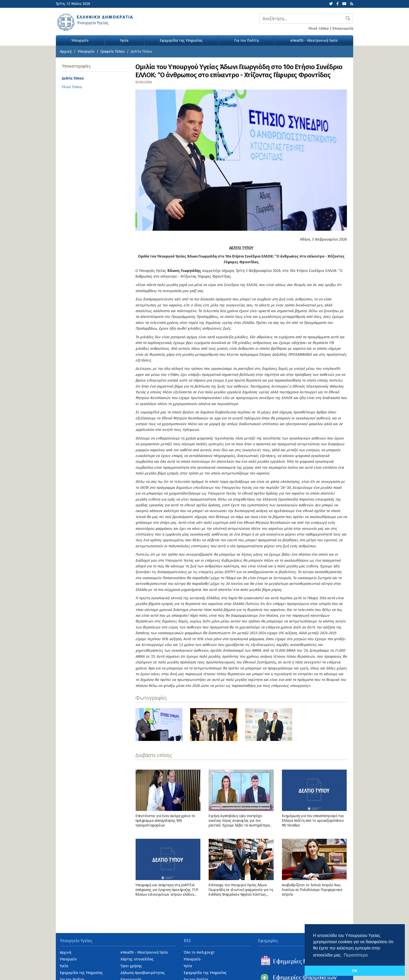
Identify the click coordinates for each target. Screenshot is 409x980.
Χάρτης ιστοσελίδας (137, 959)
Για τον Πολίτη (246, 41)
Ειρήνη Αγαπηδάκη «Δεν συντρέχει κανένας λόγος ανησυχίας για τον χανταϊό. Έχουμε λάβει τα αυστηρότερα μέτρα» (239, 823)
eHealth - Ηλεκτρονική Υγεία (314, 41)
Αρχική (66, 52)
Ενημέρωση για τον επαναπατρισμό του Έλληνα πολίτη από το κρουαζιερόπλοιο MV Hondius (313, 821)
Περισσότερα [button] (356, 955)
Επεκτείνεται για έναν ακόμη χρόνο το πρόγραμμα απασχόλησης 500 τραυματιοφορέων (165, 821)
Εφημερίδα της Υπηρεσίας (181, 41)
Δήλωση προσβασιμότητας (143, 973)
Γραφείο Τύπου (113, 52)
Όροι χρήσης (131, 966)
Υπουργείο (80, 41)
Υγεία (124, 41)
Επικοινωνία (343, 29)
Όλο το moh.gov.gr (199, 952)
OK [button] (355, 971)
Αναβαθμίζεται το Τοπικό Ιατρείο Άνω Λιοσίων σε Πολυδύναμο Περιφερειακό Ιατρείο (312, 890)
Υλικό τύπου (318, 29)
